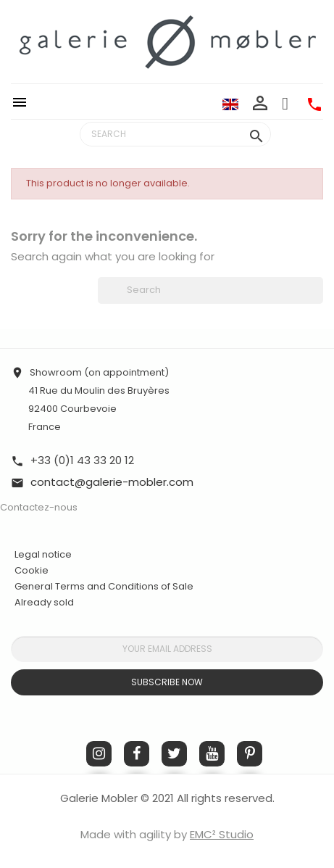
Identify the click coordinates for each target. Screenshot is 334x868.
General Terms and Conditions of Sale (104, 586)
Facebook (137, 754)
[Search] (175, 134)
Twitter (174, 754)
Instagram (99, 754)
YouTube (212, 754)
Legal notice (43, 554)
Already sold (44, 602)
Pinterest (250, 754)
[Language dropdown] (230, 104)
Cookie (32, 571)
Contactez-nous (39, 507)
